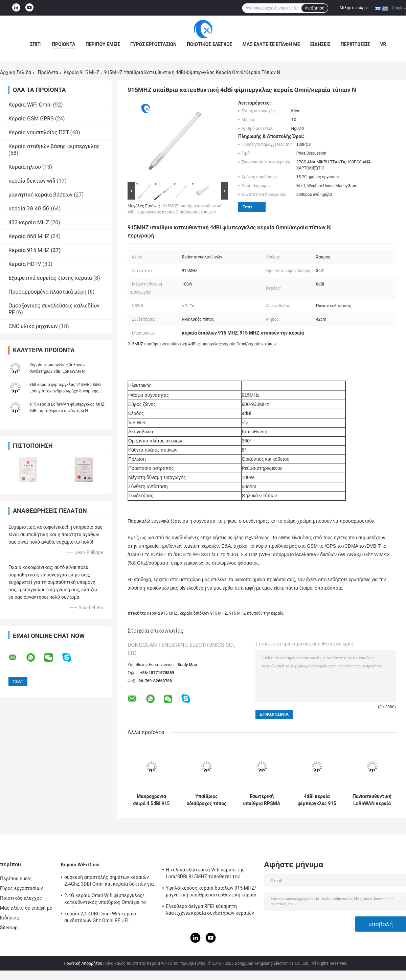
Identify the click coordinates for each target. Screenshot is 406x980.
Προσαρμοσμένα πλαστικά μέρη (47, 292)
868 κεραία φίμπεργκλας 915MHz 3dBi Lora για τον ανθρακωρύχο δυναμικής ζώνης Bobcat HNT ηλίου (65, 391)
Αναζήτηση (315, 8)
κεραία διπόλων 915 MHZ (203, 613)
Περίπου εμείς (103, 44)
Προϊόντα (64, 44)
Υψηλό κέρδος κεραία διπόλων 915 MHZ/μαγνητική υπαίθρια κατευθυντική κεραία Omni (211, 892)
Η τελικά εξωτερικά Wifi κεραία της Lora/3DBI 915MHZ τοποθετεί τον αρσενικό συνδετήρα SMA (205, 874)
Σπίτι (36, 44)
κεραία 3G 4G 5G (29, 209)
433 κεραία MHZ (29, 222)
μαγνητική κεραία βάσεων (40, 195)
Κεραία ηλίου (25, 167)
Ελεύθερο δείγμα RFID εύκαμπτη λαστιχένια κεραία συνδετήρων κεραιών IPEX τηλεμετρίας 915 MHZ (210, 911)
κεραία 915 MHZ (162, 613)
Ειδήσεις (320, 44)
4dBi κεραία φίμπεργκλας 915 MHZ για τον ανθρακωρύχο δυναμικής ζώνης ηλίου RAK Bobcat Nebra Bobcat (317, 800)
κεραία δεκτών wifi (32, 181)
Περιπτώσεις (355, 44)
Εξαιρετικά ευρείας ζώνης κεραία (50, 278)
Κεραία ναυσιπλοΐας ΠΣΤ (39, 132)
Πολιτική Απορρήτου (83, 963)
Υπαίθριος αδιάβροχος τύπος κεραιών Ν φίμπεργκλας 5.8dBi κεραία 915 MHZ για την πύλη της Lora (207, 800)
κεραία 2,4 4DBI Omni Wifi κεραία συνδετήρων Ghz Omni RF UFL (100, 917)
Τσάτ (247, 207)
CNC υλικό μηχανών (33, 326)
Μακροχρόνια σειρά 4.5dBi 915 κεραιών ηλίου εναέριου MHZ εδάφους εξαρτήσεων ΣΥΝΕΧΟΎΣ (151, 800)
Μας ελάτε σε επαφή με (271, 44)
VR (383, 44)
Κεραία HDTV (25, 264)
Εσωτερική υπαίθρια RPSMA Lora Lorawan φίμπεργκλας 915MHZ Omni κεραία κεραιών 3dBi (262, 800)
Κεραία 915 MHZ (82, 72)
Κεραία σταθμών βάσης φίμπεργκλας (54, 146)
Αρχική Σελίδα (16, 72)
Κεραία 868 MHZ (29, 236)
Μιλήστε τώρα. (354, 8)
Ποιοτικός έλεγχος (210, 44)
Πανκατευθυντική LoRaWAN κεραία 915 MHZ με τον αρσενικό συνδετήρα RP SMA (372, 800)
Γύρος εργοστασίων (153, 44)
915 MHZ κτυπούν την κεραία (256, 613)
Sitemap (9, 928)
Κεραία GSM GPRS (31, 119)
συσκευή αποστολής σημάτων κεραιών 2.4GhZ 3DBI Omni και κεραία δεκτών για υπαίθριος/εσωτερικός (109, 882)
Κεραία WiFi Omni (30, 105)
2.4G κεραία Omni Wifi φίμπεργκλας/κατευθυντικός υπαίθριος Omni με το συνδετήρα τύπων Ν (105, 900)
